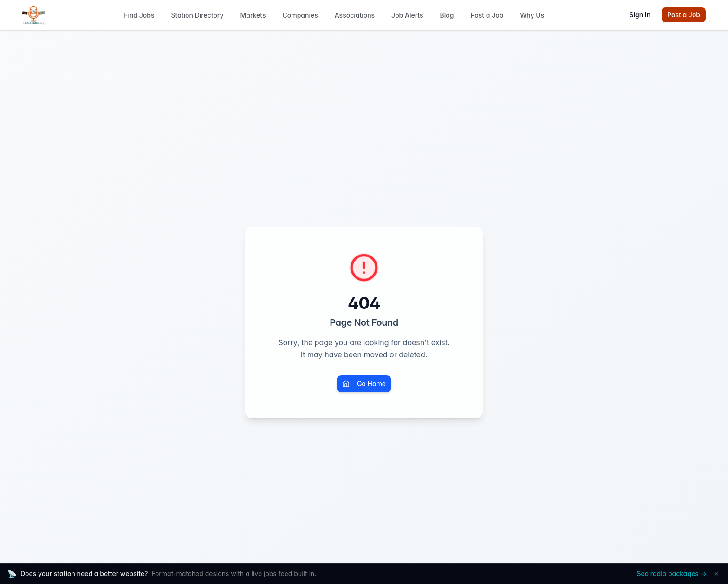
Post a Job (684, 15)
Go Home (364, 384)
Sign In (640, 15)
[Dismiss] (716, 574)
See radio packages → (672, 574)
